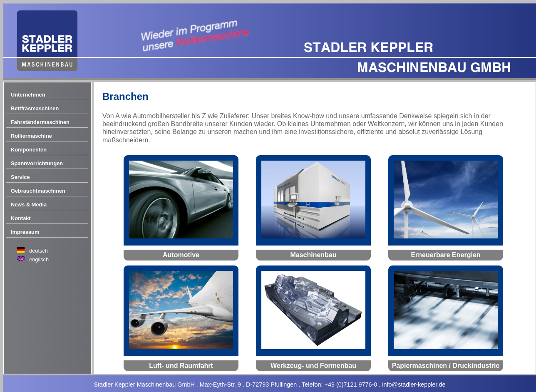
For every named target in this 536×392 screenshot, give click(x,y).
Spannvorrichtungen (37, 163)
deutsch (38, 251)
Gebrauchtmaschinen (38, 191)
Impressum (25, 232)
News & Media (29, 205)
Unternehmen (28, 95)
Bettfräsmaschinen (35, 108)
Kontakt (21, 218)
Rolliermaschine (31, 136)
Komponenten (29, 150)
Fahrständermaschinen (40, 122)
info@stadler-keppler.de (414, 385)
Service (20, 177)
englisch (39, 259)
